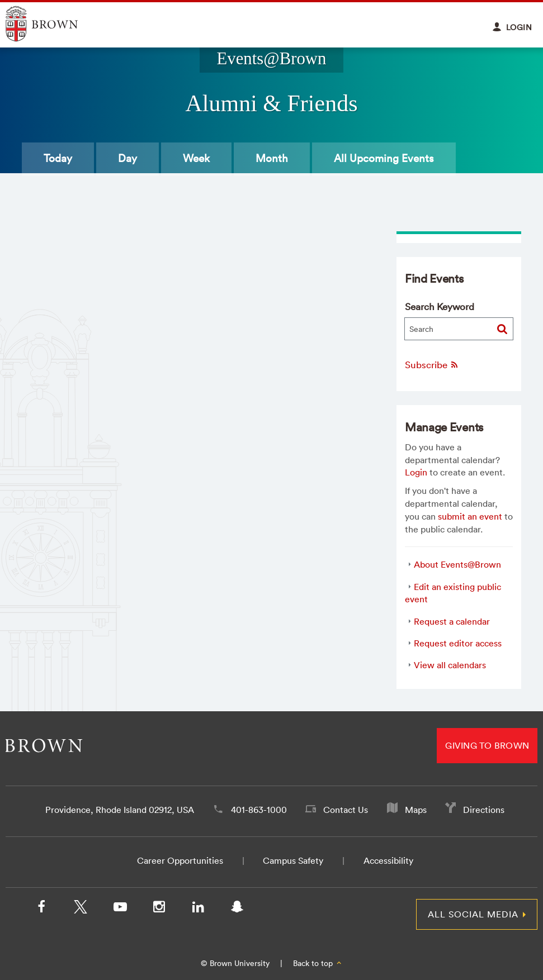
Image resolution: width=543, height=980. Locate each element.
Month (272, 158)
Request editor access (458, 643)
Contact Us (346, 810)
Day (128, 158)
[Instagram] (159, 909)
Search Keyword (440, 306)
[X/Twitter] (81, 909)
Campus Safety (293, 860)
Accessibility (388, 860)
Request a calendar (452, 621)
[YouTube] (120, 909)
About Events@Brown (457, 564)
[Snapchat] (237, 909)
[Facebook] (41, 909)
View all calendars (450, 665)
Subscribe (432, 365)
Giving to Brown (487, 745)
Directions (484, 810)
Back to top (318, 963)
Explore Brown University (55, 24)
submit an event (470, 516)
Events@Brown (271, 59)
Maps (416, 810)
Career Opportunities (180, 860)
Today (58, 158)
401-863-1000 (259, 810)
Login (416, 472)
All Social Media (473, 914)
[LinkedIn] (198, 909)
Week (196, 158)
